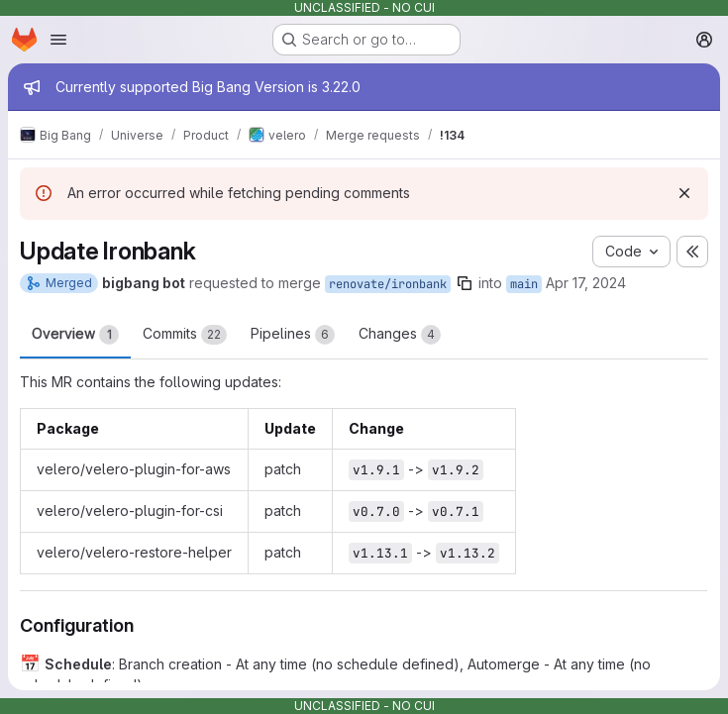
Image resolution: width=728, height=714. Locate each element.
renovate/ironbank (388, 284)
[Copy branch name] (465, 283)
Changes (400, 335)
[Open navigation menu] (58, 40)
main (524, 284)
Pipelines (293, 335)
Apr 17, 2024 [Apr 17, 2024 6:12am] (586, 283)
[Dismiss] (684, 193)
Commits (185, 335)
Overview (75, 335)
